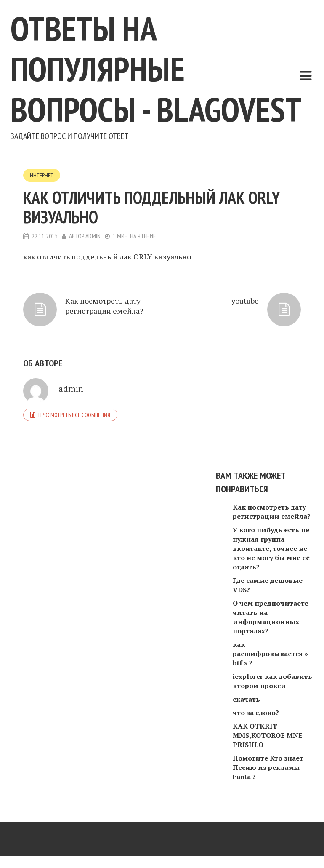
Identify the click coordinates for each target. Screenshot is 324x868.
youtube (245, 301)
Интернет (42, 175)
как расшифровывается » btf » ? (270, 654)
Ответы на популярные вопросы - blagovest (156, 69)
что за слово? (256, 713)
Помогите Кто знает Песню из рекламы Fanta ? (268, 767)
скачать (246, 699)
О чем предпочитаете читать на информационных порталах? (271, 617)
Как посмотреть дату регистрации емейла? (104, 306)
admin (93, 236)
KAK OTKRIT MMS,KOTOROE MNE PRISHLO (268, 735)
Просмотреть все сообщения (74, 415)
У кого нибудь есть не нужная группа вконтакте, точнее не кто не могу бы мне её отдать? (271, 548)
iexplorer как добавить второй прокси (272, 681)
